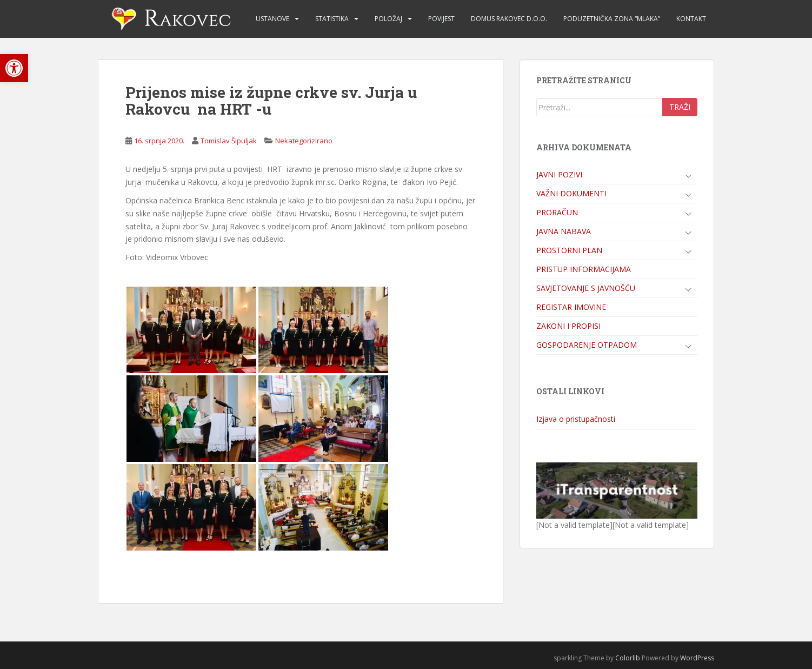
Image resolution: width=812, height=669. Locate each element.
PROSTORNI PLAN (569, 250)
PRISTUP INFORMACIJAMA (584, 269)
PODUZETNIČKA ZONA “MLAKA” (612, 19)
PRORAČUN (557, 212)
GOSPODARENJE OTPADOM (587, 345)
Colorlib (628, 658)
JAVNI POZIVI (559, 174)
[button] (14, 68)
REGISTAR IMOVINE (571, 307)
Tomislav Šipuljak (229, 141)
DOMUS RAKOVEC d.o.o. (509, 19)
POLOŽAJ (388, 19)
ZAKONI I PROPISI (568, 326)
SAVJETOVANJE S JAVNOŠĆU (586, 288)
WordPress (697, 658)
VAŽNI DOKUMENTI (571, 193)
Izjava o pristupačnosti (576, 419)
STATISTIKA (332, 19)
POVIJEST (441, 19)
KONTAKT (691, 19)
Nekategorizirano (304, 141)
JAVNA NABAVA (564, 231)
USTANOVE (272, 19)
